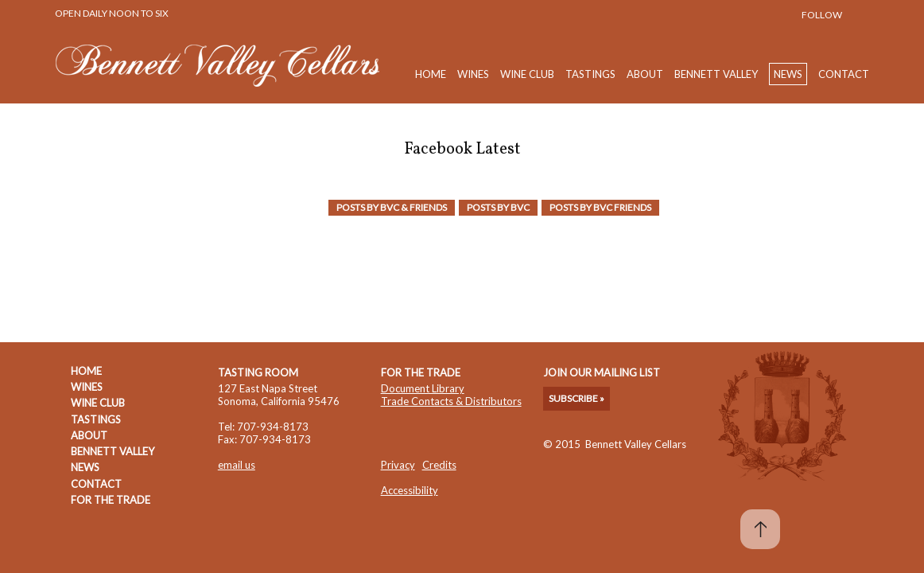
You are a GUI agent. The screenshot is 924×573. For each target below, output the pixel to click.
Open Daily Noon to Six (112, 13)
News (788, 74)
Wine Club (527, 74)
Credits (439, 465)
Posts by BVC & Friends (392, 207)
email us (237, 465)
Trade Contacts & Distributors (451, 401)
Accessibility (410, 490)
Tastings (590, 74)
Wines (473, 74)
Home (431, 74)
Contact (844, 74)
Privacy (398, 465)
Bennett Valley (716, 74)
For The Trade (111, 500)
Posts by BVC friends (600, 207)
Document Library (423, 388)
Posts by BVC (498, 207)
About (645, 74)
